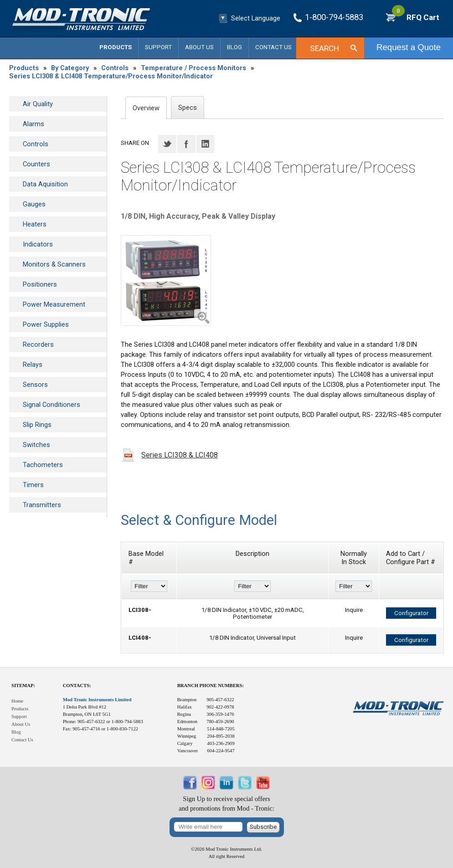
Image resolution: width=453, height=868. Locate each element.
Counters (36, 164)
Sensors (35, 385)
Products (116, 47)
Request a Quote (409, 47)
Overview (146, 108)
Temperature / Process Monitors (193, 68)
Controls (115, 68)
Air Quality (38, 104)
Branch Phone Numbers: (211, 686)
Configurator (411, 613)
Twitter (167, 144)
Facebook (186, 144)
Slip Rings (37, 425)
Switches (36, 445)
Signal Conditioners (51, 405)
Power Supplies (46, 324)
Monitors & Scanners (54, 264)
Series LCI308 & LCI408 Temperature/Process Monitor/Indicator (111, 76)
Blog (234, 47)
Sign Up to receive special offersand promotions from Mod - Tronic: (226, 804)
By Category (70, 68)
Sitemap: (23, 686)
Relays (33, 365)
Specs (188, 108)
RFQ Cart (416, 17)
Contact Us (273, 47)
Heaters (35, 224)
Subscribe (263, 827)
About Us (199, 47)
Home (17, 701)
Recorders (38, 344)
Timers (33, 485)
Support (158, 47)
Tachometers (43, 465)
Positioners (40, 284)
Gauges (34, 204)
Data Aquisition (45, 184)
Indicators (38, 244)
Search (324, 48)
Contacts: (77, 686)
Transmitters (42, 505)
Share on (135, 143)
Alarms (33, 124)
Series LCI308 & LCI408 (180, 455)
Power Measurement (54, 304)
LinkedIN (206, 144)
